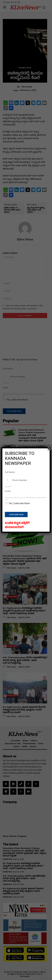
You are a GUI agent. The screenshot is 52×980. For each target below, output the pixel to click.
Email (8, 487)
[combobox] (7, 480)
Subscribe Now (16, 514)
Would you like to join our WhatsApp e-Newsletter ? (26, 499)
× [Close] (50, 448)
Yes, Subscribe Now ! (19, 503)
